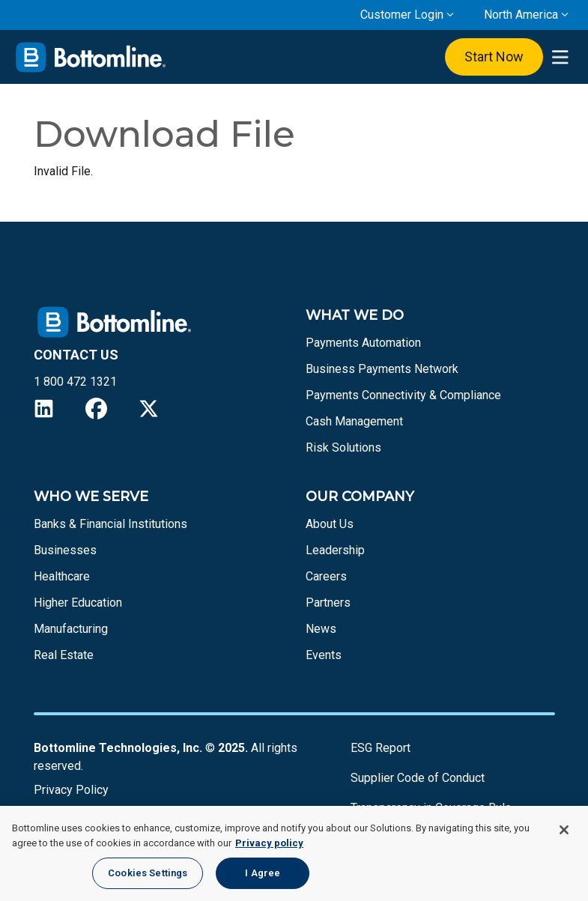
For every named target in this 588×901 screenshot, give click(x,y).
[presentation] (560, 57)
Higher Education (78, 603)
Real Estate (64, 655)
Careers (326, 576)
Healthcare (62, 576)
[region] (294, 853)
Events (324, 655)
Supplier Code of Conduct (418, 778)
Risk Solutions (343, 448)
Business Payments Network (382, 369)
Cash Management (354, 421)
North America (521, 15)
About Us (330, 524)
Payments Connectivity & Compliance (403, 395)
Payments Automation (363, 343)
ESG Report (381, 748)
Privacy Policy (71, 790)
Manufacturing (71, 629)
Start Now (494, 57)
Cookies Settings (148, 873)
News (321, 629)
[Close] (564, 830)
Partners (328, 603)
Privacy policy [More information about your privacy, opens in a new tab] (269, 843)
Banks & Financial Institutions (110, 524)
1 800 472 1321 (75, 382)
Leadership (335, 550)
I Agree (263, 873)
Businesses (65, 550)
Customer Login (402, 15)
